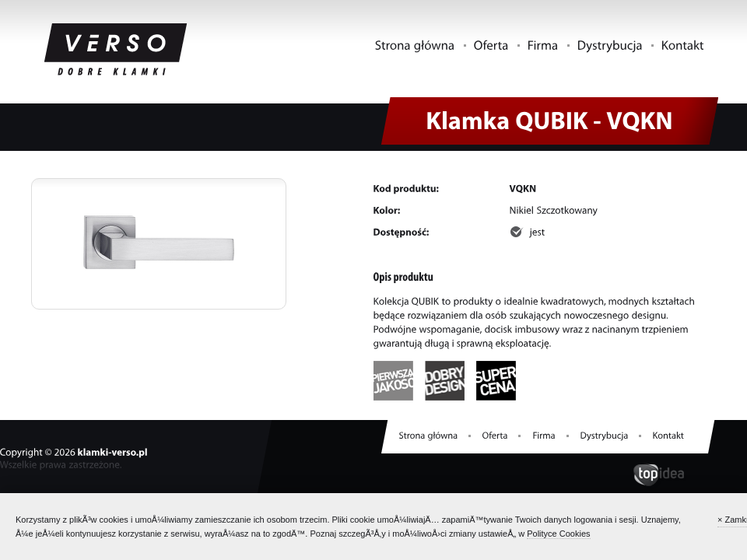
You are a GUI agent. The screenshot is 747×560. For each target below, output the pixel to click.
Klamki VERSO (116, 51)
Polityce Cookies (558, 534)
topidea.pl (659, 476)
